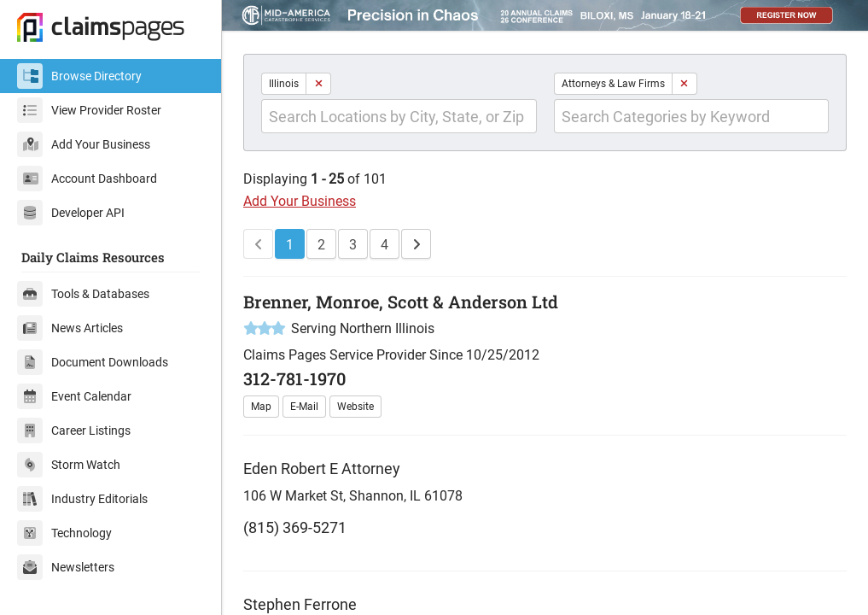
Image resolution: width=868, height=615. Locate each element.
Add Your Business (84, 144)
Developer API (71, 213)
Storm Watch (69, 465)
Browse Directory (79, 76)
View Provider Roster (89, 110)
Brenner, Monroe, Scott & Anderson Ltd (401, 302)
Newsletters (66, 567)
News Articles (70, 328)
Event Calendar (74, 396)
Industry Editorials (82, 499)
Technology (64, 533)
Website (355, 407)
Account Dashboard (87, 179)
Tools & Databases (83, 294)
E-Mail (304, 407)
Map (261, 407)
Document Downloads (93, 362)
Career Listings (74, 430)
